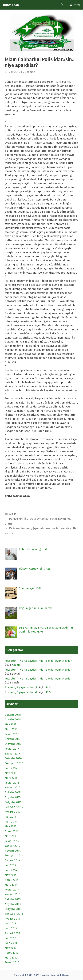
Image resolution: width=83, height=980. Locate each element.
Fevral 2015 (12, 841)
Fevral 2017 (12, 749)
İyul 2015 (10, 817)
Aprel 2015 (11, 831)
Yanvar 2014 (13, 894)
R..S (48, 688)
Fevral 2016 (12, 783)
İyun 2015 (11, 822)
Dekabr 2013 (13, 899)
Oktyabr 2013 (13, 909)
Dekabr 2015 (13, 792)
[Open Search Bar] (62, 5)
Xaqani (16, 665)
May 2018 (11, 724)
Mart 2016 (11, 778)
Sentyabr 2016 (14, 763)
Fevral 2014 (12, 890)
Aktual (13, 514)
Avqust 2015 (12, 812)
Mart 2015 (11, 836)
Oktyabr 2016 (13, 758)
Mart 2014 (11, 885)
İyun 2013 (11, 928)
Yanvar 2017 (12, 754)
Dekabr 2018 (13, 715)
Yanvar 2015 (12, 846)
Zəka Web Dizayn (60, 975)
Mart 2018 (11, 729)
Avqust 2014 (12, 860)
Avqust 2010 (12, 933)
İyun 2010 (11, 943)
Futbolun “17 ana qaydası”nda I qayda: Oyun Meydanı (39, 661)
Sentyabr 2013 (14, 914)
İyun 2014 (11, 870)
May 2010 (11, 948)
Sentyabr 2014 (14, 856)
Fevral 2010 (12, 962)
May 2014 (11, 875)
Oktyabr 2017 (13, 744)
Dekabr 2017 (13, 739)
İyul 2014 (10, 865)
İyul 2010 (10, 938)
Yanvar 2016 (12, 788)
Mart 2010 (11, 958)
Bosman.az (11, 5)
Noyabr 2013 (13, 904)
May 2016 (11, 773)
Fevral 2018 (12, 734)
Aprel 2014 (12, 880)
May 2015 (10, 826)
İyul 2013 (10, 924)
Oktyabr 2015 (13, 802)
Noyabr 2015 (13, 797)
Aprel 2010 (12, 953)
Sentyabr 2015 (14, 807)
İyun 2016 (11, 768)
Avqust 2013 (12, 919)
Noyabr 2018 (13, 720)
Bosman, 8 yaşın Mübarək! (22, 688)
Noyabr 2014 (13, 851)
